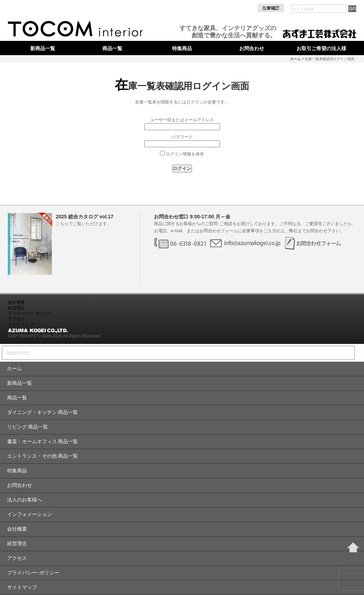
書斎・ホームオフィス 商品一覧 (42, 442)
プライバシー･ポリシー (30, 313)
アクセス (16, 319)
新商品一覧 (43, 48)
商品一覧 (112, 48)
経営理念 (16, 308)
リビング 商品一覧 (28, 427)
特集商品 (182, 48)
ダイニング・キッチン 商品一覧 (42, 412)
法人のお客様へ (25, 500)
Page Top (353, 554)
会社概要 (16, 302)
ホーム (15, 369)
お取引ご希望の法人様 (321, 48)
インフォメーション (30, 514)
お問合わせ (252, 48)
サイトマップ (21, 325)
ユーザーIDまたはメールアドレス (182, 120)
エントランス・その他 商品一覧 (42, 456)
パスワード (182, 137)
